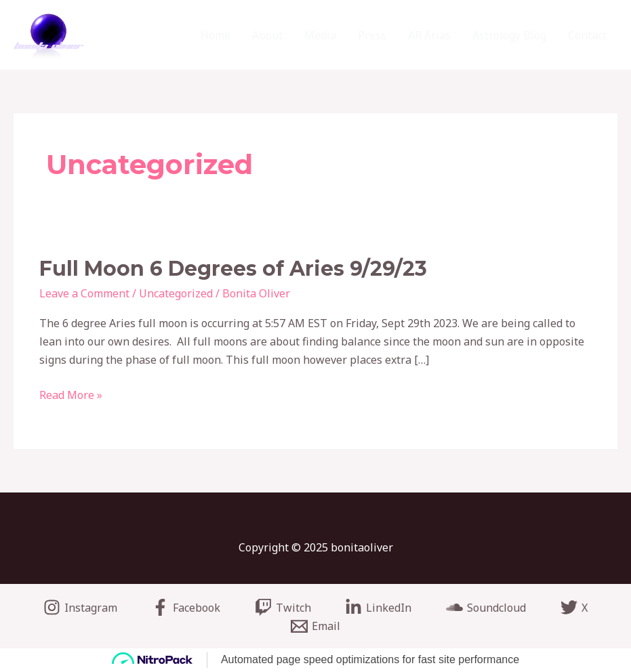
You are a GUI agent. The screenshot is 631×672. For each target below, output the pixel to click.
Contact (587, 35)
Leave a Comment (84, 293)
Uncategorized (176, 293)
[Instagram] (81, 607)
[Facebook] (186, 607)
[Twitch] (283, 607)
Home (216, 35)
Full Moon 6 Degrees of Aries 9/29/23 (233, 269)
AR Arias (429, 35)
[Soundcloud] (486, 607)
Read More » (71, 394)
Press (372, 35)
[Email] (316, 626)
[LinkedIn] (379, 607)
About (267, 35)
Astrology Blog (509, 35)
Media (320, 35)
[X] (574, 607)
